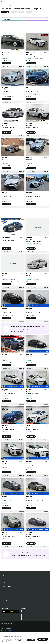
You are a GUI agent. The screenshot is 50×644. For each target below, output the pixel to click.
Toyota (19, 6)
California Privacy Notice (6, 628)
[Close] (49, 634)
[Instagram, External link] (22, 617)
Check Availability (7, 63)
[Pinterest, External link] (22, 619)
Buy (11, 2)
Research (22, 2)
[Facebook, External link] (22, 613)
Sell (16, 2)
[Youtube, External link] (22, 615)
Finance (28, 2)
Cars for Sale (7, 6)
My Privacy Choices (6, 631)
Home (2, 6)
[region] (25, 638)
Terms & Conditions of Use (6, 623)
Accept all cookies (43, 639)
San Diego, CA (14, 6)
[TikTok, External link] (22, 611)
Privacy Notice (4, 626)
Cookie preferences (31, 639)
